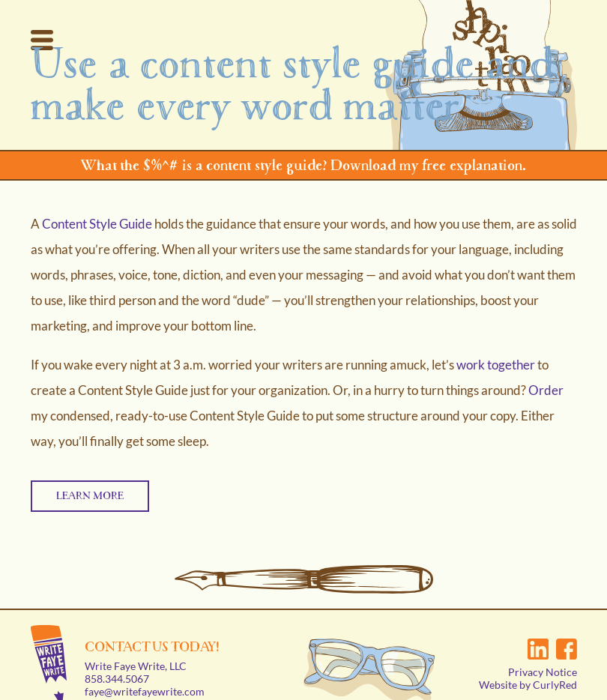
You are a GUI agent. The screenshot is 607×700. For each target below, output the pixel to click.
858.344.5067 (117, 657)
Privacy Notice (543, 650)
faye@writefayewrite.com (145, 670)
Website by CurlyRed (528, 663)
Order (546, 390)
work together (496, 365)
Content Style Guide (97, 224)
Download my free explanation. (428, 165)
